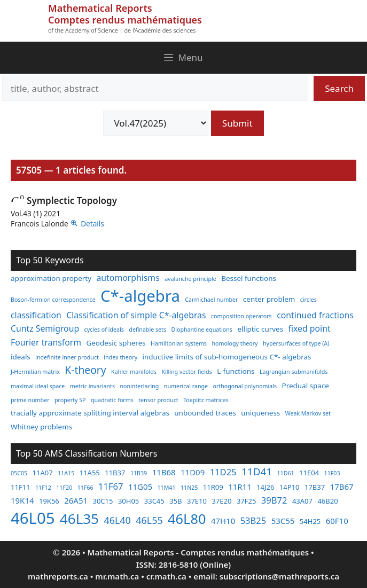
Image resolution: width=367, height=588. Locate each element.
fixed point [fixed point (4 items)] (310, 328)
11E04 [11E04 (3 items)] (309, 473)
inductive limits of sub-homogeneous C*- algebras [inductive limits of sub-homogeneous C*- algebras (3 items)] (227, 357)
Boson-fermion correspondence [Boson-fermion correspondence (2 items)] (53, 300)
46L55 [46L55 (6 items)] (149, 520)
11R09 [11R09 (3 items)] (213, 487)
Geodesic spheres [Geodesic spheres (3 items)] (116, 343)
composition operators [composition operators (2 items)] (241, 316)
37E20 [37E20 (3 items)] (221, 501)
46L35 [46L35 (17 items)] (79, 519)
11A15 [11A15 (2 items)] (66, 473)
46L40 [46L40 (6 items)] (117, 520)
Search (339, 88)
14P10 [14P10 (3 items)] (290, 487)
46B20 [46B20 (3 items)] (327, 501)
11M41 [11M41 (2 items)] (166, 488)
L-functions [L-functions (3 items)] (236, 371)
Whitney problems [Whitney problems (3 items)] (41, 427)
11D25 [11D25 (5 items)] (223, 472)
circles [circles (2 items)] (309, 300)
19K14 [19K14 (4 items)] (22, 500)
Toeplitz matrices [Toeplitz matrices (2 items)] (206, 400)
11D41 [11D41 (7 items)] (257, 472)
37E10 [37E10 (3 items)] (197, 501)
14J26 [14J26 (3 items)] (265, 487)
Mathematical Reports (100, 8)
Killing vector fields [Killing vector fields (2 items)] (186, 372)
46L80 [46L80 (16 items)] (187, 519)
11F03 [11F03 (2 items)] (332, 473)
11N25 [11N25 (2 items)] (189, 488)
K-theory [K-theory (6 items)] (85, 370)
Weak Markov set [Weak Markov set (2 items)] (308, 413)
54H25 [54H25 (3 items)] (310, 521)
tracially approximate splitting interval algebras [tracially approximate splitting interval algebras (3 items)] (90, 413)
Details (92, 224)
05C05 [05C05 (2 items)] (19, 473)
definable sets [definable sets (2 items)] (147, 330)
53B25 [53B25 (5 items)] (253, 520)
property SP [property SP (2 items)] (70, 400)
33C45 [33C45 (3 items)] (154, 501)
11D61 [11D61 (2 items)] (286, 473)
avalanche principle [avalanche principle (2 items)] (190, 279)
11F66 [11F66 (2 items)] (85, 488)
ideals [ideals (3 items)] (21, 357)
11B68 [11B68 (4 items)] (164, 472)
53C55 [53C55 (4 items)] (283, 521)
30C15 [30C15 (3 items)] (103, 501)
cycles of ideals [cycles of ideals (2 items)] (104, 330)
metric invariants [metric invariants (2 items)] (92, 386)
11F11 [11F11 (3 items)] (21, 487)
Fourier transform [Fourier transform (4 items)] (46, 342)
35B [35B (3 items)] (175, 501)
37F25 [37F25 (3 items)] (247, 501)
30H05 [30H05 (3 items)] (128, 501)
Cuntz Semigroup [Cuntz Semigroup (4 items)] (45, 328)
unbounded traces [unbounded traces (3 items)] (205, 413)
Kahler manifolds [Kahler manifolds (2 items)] (134, 372)
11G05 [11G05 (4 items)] (140, 487)
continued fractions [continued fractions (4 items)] (315, 315)
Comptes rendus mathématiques (125, 20)
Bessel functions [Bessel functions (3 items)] (249, 278)
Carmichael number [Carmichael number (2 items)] (211, 300)
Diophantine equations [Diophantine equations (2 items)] (202, 330)
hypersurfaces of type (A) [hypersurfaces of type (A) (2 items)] (296, 343)
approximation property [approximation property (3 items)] (51, 278)
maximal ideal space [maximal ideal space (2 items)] (38, 386)
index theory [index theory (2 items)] (120, 357)
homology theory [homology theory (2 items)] (235, 343)
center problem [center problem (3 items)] (269, 299)
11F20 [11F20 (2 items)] (64, 488)
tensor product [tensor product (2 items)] (158, 400)
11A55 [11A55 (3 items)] (90, 473)
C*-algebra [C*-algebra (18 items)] (140, 296)
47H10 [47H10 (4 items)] (223, 521)
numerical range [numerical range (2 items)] (186, 386)
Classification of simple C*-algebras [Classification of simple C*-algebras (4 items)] (136, 315)
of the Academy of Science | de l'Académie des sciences (122, 30)
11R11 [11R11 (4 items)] (240, 487)
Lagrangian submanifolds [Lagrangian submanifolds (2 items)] (294, 372)
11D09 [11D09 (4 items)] (193, 472)
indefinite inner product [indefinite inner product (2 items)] (67, 357)
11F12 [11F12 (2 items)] (43, 488)
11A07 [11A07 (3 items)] (43, 473)
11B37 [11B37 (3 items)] (115, 473)
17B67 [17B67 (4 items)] (342, 487)
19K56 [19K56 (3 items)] (49, 501)
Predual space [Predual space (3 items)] (306, 386)
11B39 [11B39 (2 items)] (139, 473)
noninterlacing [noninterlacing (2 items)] (139, 386)
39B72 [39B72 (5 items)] (274, 500)
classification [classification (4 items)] (36, 315)
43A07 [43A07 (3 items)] (302, 501)
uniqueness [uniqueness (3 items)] (260, 413)
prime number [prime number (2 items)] (30, 400)
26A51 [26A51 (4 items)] (76, 500)
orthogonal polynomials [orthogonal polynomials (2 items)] (245, 386)
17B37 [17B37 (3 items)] (315, 487)
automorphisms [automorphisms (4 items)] (128, 278)
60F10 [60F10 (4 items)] (337, 521)
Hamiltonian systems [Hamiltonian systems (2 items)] (179, 343)
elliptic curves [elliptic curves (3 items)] (260, 329)
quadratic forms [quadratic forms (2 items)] (112, 400)
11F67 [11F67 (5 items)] (111, 486)
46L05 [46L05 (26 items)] (33, 518)
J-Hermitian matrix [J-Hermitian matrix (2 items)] (35, 372)
